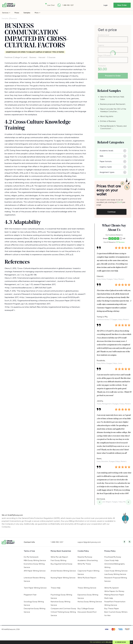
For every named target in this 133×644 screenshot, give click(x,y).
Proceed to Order (113, 76)
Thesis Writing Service (87, 588)
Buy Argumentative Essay (61, 564)
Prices (17, 13)
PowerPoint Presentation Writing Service (115, 603)
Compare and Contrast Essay (63, 608)
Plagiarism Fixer (30, 595)
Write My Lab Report (59, 557)
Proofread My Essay (113, 557)
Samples (27, 13)
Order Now (121, 642)
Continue (112, 212)
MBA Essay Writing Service (35, 560)
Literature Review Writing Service (34, 579)
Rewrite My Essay (85, 557)
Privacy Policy (110, 551)
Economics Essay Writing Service (34, 566)
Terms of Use (29, 551)
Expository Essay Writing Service (88, 596)
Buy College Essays (86, 608)
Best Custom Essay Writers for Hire (116, 614)
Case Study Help (112, 560)
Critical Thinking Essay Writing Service (63, 614)
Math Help (109, 598)
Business (14, 18)
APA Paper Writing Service (35, 571)
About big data (107, 116)
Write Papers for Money (114, 591)
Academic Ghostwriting (88, 560)
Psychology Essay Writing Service (61, 596)
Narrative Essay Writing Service (60, 603)
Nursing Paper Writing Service (63, 578)
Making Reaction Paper (114, 595)
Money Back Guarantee (61, 551)
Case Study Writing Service (116, 571)
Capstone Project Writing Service (88, 572)
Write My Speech (112, 588)
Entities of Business (108, 121)
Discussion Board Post (87, 612)
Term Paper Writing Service (35, 588)
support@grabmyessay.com (89, 542)
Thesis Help (56, 588)
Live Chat (51, 5)
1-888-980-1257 (68, 5)
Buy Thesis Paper (112, 608)
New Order (122, 5)
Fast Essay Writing (58, 560)
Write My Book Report (87, 578)
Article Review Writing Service (63, 571)
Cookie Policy (83, 551)
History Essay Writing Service (90, 602)
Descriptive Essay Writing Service (35, 610)
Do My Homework (31, 557)
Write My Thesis (84, 564)
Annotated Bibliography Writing (115, 566)
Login (106, 5)
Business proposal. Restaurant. (113, 104)
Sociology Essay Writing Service (34, 603)
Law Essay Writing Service (115, 574)
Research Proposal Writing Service (116, 579)
